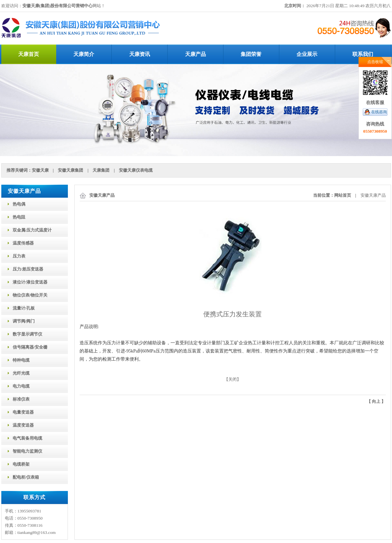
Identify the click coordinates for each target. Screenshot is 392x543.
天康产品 (196, 54)
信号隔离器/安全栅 (30, 347)
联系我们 (363, 54)
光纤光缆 (21, 373)
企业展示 (307, 54)
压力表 (19, 256)
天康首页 (29, 54)
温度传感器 (23, 243)
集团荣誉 (251, 54)
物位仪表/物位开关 (30, 295)
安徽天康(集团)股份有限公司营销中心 (58, 6)
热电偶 (19, 204)
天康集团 (101, 170)
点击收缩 (375, 62)
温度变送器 (23, 425)
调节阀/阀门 (24, 321)
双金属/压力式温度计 (32, 230)
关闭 (233, 379)
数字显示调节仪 (27, 334)
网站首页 (343, 195)
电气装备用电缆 (27, 438)
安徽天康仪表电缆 (136, 170)
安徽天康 (40, 170)
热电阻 (19, 217)
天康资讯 (140, 54)
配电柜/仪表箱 (26, 477)
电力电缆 (21, 386)
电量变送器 (23, 412)
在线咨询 (379, 112)
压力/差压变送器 (28, 269)
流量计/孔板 (24, 308)
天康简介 (84, 54)
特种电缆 (21, 360)
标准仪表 (21, 399)
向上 (376, 401)
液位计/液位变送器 (30, 282)
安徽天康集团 (70, 170)
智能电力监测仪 (27, 451)
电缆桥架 (21, 464)
